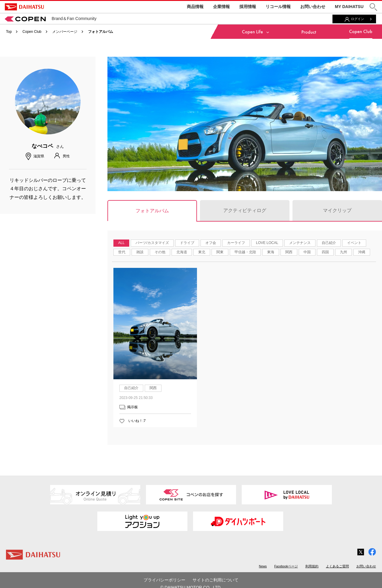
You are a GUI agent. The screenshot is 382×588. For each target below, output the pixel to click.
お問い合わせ (313, 7)
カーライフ (236, 243)
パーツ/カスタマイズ (152, 243)
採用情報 (248, 7)
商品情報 (195, 7)
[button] (373, 7)
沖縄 (362, 252)
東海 (271, 252)
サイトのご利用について (215, 580)
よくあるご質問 (337, 566)
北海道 (182, 252)
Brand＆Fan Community (51, 19)
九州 (344, 252)
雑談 (140, 252)
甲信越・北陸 (245, 252)
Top (9, 32)
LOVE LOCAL (267, 243)
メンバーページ (65, 32)
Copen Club (32, 32)
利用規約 (312, 566)
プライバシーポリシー (164, 580)
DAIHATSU (24, 7)
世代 (122, 252)
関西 (289, 252)
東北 (202, 252)
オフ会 (211, 243)
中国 (307, 252)
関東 (220, 252)
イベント (354, 243)
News (263, 566)
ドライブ (187, 243)
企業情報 (221, 7)
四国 (325, 252)
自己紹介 (329, 243)
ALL (121, 243)
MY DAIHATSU (349, 7)
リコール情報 (278, 7)
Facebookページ (286, 566)
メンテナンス (300, 243)
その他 (160, 252)
